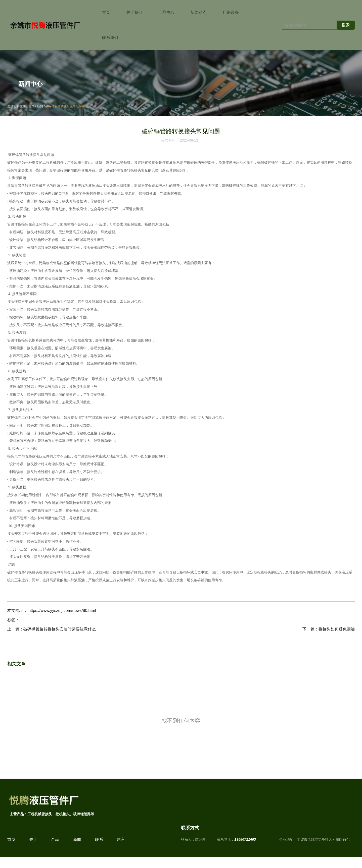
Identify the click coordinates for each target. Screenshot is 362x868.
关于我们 (134, 12)
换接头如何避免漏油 (337, 629)
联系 (99, 845)
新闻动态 (199, 12)
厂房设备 (231, 12)
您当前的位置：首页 (21, 106)
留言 (121, 845)
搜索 (346, 25)
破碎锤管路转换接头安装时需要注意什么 (60, 629)
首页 (106, 12)
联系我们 (110, 38)
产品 (55, 845)
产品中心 (166, 12)
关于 (33, 845)
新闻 (40, 106)
